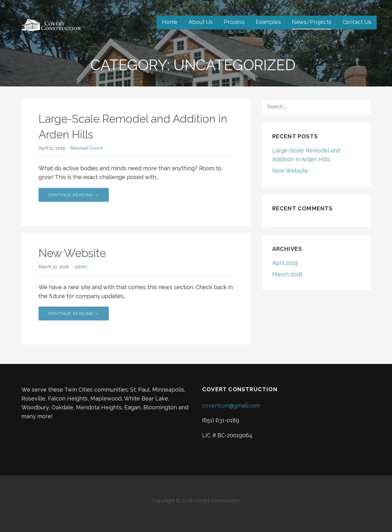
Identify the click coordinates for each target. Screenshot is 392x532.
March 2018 (287, 274)
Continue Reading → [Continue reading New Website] (74, 314)
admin (81, 267)
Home (170, 22)
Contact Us (357, 22)
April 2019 (285, 263)
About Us (201, 22)
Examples (268, 22)
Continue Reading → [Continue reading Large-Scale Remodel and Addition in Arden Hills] (74, 195)
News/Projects (312, 22)
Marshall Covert (87, 148)
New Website (72, 253)
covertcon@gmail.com (231, 406)
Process (234, 22)
